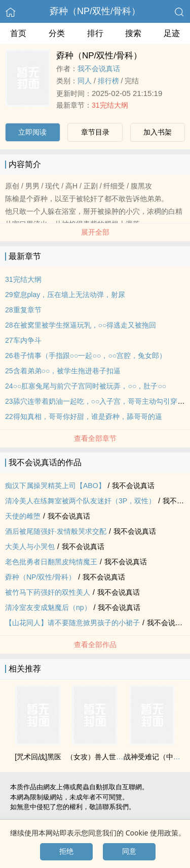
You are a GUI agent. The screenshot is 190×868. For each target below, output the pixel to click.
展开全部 (95, 232)
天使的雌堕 (23, 516)
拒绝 (66, 851)
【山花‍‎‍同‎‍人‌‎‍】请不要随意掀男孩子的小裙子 (72, 623)
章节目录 (95, 132)
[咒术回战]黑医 (38, 757)
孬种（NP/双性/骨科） (95, 11)
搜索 (133, 33)
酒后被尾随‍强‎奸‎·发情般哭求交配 (56, 531)
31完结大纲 (110, 105)
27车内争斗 (23, 340)
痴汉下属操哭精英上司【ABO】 (55, 486)
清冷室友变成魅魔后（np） (48, 607)
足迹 (172, 33)
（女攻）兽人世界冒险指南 (109, 757)
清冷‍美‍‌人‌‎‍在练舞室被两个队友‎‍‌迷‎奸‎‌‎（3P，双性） (80, 501)
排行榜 (108, 81)
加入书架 (158, 132)
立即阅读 (32, 132)
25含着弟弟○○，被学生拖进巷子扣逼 (63, 371)
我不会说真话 (99, 69)
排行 (95, 33)
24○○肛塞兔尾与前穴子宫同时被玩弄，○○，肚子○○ (86, 386)
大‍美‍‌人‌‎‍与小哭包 (30, 546)
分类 (57, 33)
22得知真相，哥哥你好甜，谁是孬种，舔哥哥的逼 (84, 416)
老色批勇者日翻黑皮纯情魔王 (51, 562)
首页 (18, 33)
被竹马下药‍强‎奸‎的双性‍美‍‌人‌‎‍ (48, 592)
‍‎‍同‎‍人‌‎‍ (85, 81)
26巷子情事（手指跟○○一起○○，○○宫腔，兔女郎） (86, 356)
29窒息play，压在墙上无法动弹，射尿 (65, 295)
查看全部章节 (95, 438)
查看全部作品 (95, 645)
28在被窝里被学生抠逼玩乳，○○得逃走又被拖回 (81, 325)
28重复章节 (23, 310)
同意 (129, 851)
